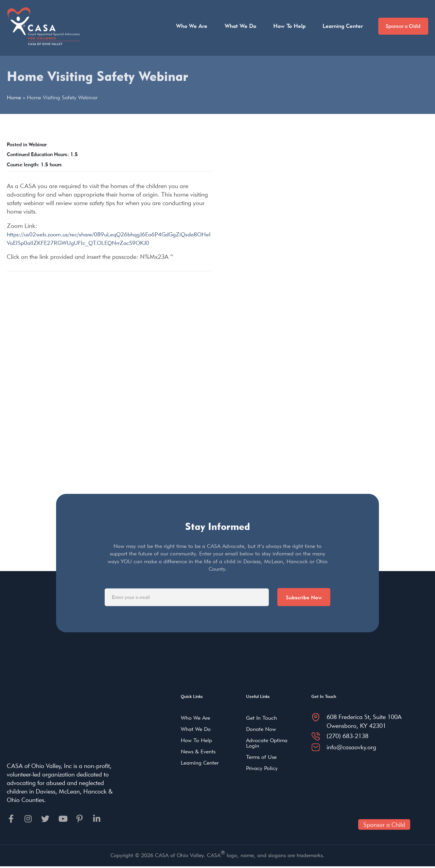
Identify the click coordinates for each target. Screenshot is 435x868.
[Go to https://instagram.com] (29, 820)
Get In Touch (262, 719)
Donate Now (261, 730)
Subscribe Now (303, 597)
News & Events (198, 752)
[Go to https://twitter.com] (48, 820)
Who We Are (186, 26)
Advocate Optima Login (267, 744)
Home (14, 97)
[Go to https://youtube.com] (66, 820)
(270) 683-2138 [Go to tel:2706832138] (347, 737)
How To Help (283, 26)
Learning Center (337, 26)
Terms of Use (261, 758)
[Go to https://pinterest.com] (84, 820)
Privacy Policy (262, 769)
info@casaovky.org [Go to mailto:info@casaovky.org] (351, 747)
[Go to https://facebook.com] (11, 820)
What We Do (234, 26)
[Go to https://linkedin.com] (103, 820)
